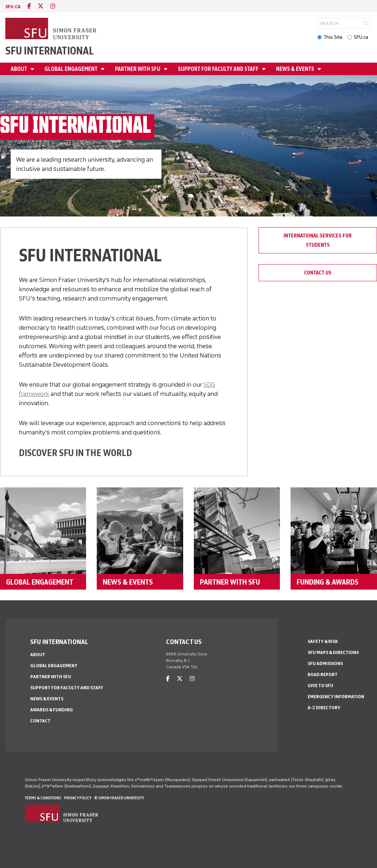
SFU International (50, 51)
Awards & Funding (52, 710)
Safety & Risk (323, 641)
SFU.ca (361, 37)
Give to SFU (320, 686)
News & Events (296, 69)
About (19, 69)
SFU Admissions (325, 663)
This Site (333, 37)
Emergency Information (336, 697)
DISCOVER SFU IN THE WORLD (75, 453)
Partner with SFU (138, 69)
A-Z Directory (324, 708)
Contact (40, 721)
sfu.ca (13, 7)
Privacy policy (78, 798)
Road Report (323, 674)
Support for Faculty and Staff (219, 69)
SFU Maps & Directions (333, 652)
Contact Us (318, 273)
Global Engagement (71, 69)
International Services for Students (318, 240)
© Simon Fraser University (119, 798)
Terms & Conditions (43, 798)
